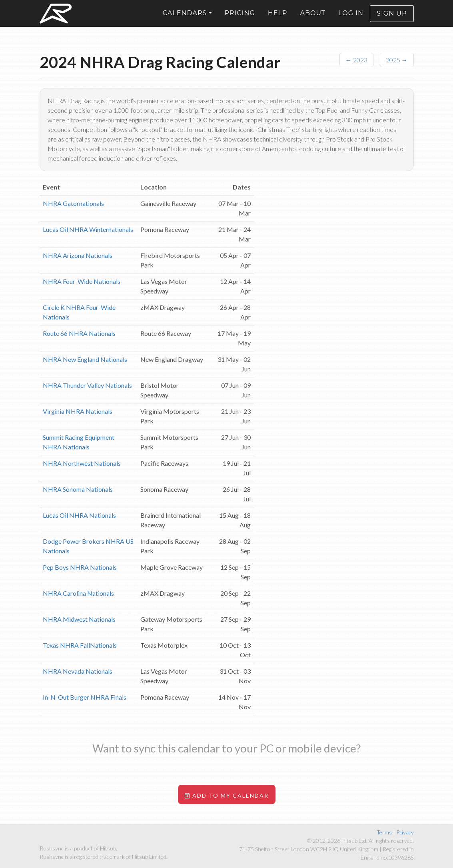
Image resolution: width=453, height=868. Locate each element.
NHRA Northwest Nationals (82, 463)
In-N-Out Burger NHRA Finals (85, 697)
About (313, 19)
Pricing (240, 19)
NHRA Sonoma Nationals (78, 489)
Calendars (185, 19)
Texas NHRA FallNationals (80, 645)
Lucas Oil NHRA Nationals (79, 515)
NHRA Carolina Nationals (78, 593)
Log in (351, 19)
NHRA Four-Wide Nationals (82, 281)
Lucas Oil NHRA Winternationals (88, 229)
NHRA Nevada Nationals (78, 671)
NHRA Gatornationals (73, 203)
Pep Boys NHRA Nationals (80, 567)
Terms (384, 832)
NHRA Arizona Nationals (78, 255)
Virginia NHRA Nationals (78, 411)
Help (278, 19)
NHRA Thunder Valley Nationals (87, 385)
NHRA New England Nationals (85, 359)
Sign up (392, 20)
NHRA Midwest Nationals (79, 619)
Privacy (405, 832)
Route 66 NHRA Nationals (79, 333)
